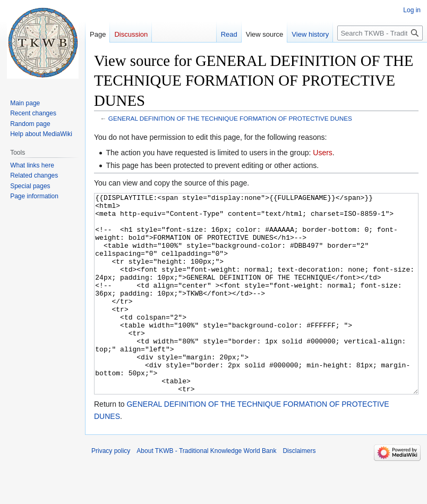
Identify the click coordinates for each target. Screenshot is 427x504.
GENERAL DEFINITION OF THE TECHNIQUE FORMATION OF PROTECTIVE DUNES (230, 118)
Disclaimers (299, 491)
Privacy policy (111, 491)
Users (323, 153)
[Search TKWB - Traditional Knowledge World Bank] (380, 33)
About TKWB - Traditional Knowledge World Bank (206, 491)
